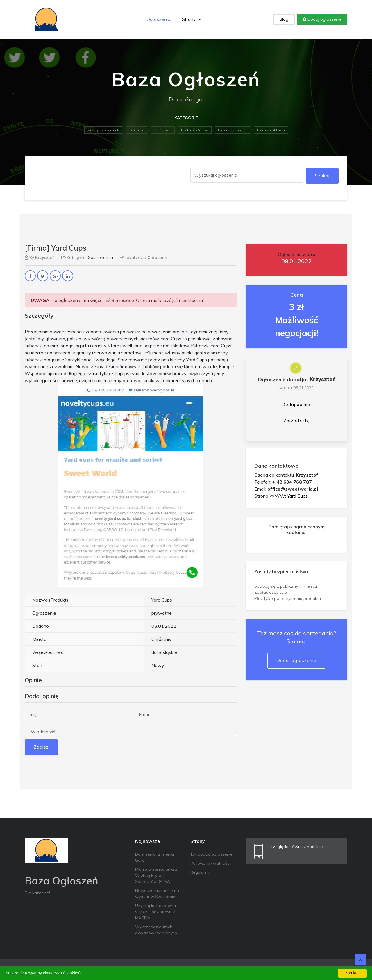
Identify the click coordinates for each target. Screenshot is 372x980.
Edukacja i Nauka (195, 130)
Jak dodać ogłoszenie (211, 854)
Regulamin (201, 872)
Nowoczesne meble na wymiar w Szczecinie (157, 894)
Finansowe (163, 130)
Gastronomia (100, 257)
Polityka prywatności (210, 863)
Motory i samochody (104, 130)
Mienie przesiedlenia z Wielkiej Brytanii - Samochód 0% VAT (156, 875)
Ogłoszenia (158, 19)
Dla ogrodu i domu (233, 130)
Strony (192, 19)
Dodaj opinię (296, 404)
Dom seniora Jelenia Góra (154, 857)
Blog (284, 19)
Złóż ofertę (297, 420)
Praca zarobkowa (271, 130)
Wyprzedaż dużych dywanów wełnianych (156, 930)
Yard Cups (297, 496)
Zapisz (41, 747)
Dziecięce (137, 130)
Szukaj (322, 176)
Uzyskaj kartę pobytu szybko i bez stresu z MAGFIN (155, 912)
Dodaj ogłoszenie (322, 19)
